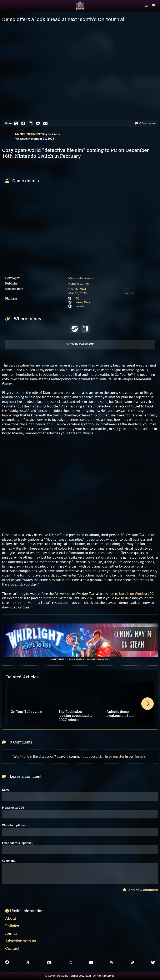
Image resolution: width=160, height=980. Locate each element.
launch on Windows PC (136, 594)
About (11, 918)
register (119, 756)
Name (6, 790)
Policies (12, 926)
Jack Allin (54, 134)
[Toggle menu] (154, 6)
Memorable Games (81, 278)
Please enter (13, 808)
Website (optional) (14, 825)
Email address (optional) (18, 843)
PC (77, 298)
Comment (8, 861)
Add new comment (140, 890)
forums (140, 756)
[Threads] (112, 962)
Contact (12, 948)
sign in (103, 756)
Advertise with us (21, 941)
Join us (11, 933)
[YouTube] (91, 962)
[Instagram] (70, 962)
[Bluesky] (153, 962)
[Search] (146, 6)
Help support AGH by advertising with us (89, 659)
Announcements (29, 134)
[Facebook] (7, 962)
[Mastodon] (132, 962)
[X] (28, 962)
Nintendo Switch (56, 598)
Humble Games (79, 284)
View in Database (80, 344)
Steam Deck (83, 302)
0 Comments (145, 123)
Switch (80, 306)
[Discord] (49, 962)
